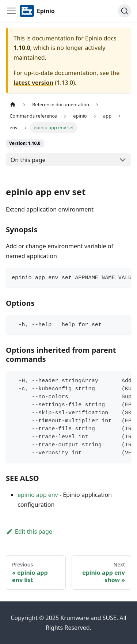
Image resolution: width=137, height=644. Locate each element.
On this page (28, 160)
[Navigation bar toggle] (11, 11)
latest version (33, 83)
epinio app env (38, 495)
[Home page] (13, 105)
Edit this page (29, 532)
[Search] (125, 11)
